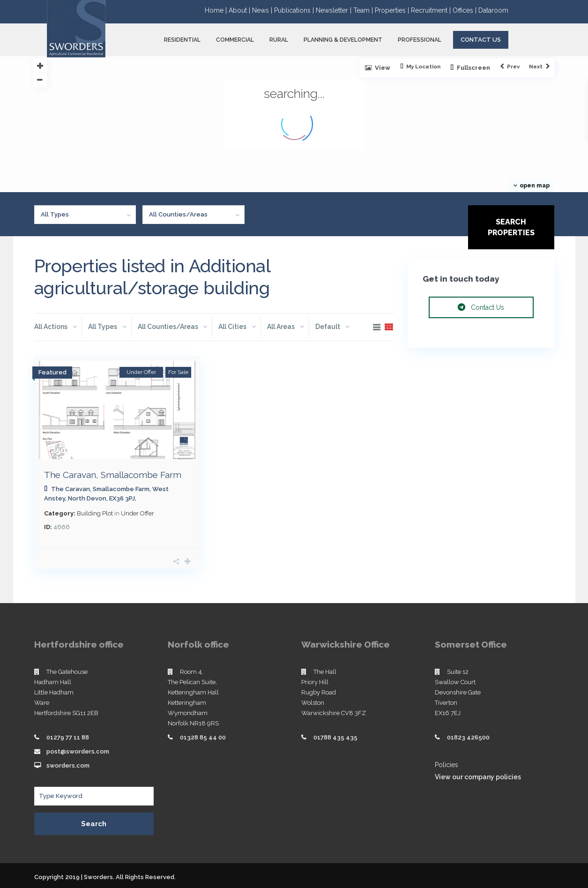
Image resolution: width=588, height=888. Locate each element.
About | (240, 10)
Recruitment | (432, 10)
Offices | (465, 10)
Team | (364, 10)
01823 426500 (468, 734)
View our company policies (478, 774)
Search (94, 821)
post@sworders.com (78, 748)
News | (263, 10)
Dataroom (493, 10)
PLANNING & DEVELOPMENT (343, 40)
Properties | (393, 10)
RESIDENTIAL (182, 40)
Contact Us (481, 40)
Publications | (295, 10)
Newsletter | (335, 10)
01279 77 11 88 (68, 734)
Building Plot (95, 512)
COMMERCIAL (235, 40)
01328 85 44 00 (203, 734)
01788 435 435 (335, 734)
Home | (217, 10)
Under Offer (138, 512)
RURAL (279, 40)
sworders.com (68, 762)
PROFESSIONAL (420, 40)
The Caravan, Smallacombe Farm (113, 473)
